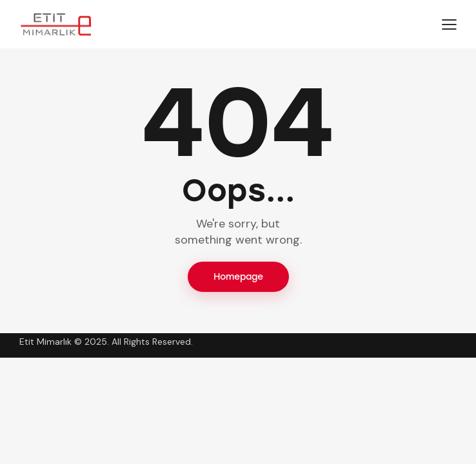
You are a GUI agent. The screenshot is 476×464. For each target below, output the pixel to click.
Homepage (238, 277)
